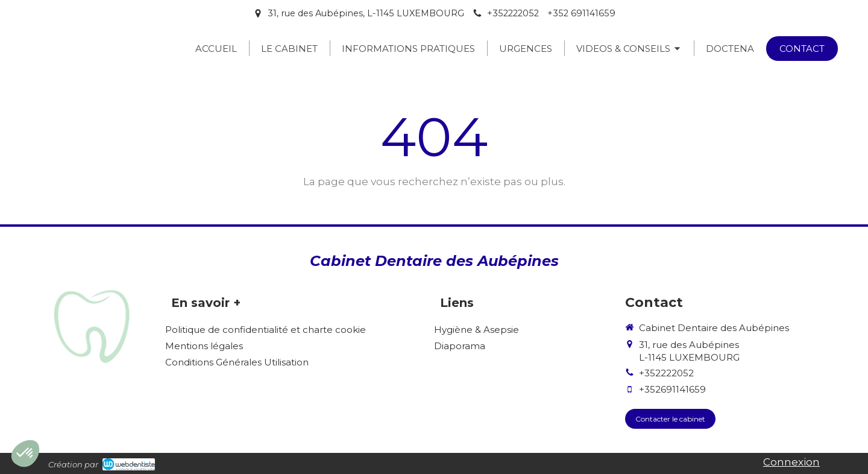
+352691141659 (672, 389)
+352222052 (666, 373)
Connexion (791, 462)
